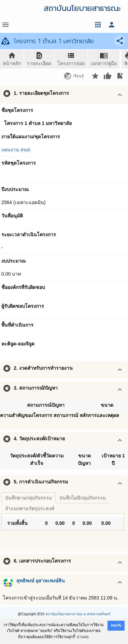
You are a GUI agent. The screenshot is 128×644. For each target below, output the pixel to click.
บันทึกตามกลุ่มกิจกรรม (29, 498)
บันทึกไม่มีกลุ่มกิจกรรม (83, 498)
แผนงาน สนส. (16, 150)
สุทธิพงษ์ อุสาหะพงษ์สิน (41, 581)
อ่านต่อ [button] (83, 637)
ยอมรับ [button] (116, 625)
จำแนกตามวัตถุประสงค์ (30, 508)
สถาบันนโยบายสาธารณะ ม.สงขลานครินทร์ (78, 614)
